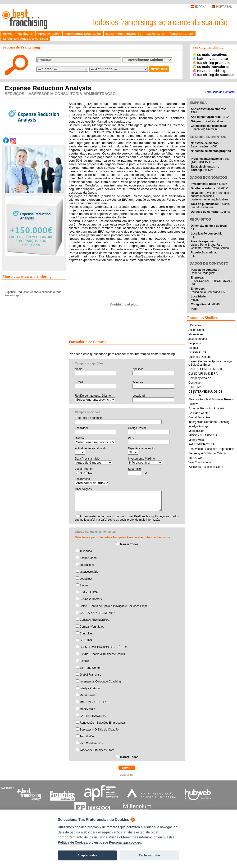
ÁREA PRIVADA (181, 34)
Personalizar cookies (125, 843)
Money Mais (87, 709)
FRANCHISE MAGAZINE (83, 34)
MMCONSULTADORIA (94, 702)
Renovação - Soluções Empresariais (103, 723)
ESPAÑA (198, 7)
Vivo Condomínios (91, 743)
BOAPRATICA (89, 592)
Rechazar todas (150, 855)
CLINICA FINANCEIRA (94, 620)
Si (81, 473)
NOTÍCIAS (25, 34)
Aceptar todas (87, 855)
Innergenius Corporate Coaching (100, 682)
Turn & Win (87, 736)
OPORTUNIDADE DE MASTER (25, 39)
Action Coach (88, 558)
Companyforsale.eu (92, 627)
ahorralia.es (87, 565)
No (90, 473)
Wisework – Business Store (97, 750)
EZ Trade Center (90, 668)
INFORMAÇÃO (49, 34)
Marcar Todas (129, 544)
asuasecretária (89, 572)
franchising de (213, 75)
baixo (210, 59)
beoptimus (86, 579)
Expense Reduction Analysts (206, 408)
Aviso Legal (127, 775)
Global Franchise (90, 675)
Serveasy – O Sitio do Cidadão (99, 730)
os (210, 55)
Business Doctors (91, 599)
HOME (8, 34)
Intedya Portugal (90, 688)
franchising (211, 63)
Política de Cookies (73, 843)
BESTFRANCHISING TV (124, 34)
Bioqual (84, 585)
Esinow (84, 661)
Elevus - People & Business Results (102, 654)
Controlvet (86, 633)
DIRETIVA (86, 640)
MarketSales (88, 695)
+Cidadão (86, 551)
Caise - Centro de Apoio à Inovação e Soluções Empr (113, 606)
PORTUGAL (222, 7)
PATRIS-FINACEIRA (93, 716)
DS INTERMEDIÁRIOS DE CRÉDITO (103, 647)
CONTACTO (155, 34)
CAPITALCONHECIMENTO (97, 613)
